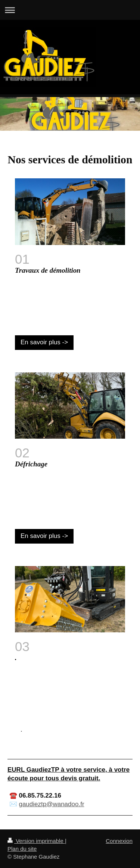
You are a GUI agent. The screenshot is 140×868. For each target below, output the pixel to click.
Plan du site (22, 849)
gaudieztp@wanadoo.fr (51, 804)
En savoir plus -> (44, 342)
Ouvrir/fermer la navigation (70, 10)
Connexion (119, 841)
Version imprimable (36, 841)
